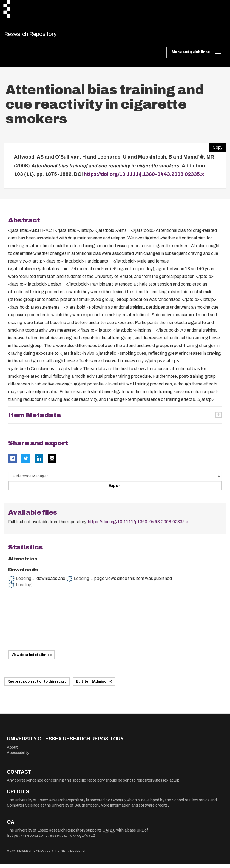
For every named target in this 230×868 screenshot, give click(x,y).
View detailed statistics (32, 658)
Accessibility (18, 756)
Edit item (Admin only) (94, 685)
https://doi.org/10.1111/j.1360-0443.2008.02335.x (144, 178)
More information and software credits (134, 809)
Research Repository (43, 36)
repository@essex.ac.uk (158, 784)
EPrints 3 (118, 803)
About (12, 751)
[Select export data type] (115, 480)
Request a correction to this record (37, 685)
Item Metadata (35, 418)
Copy (216, 150)
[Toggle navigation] (195, 56)
